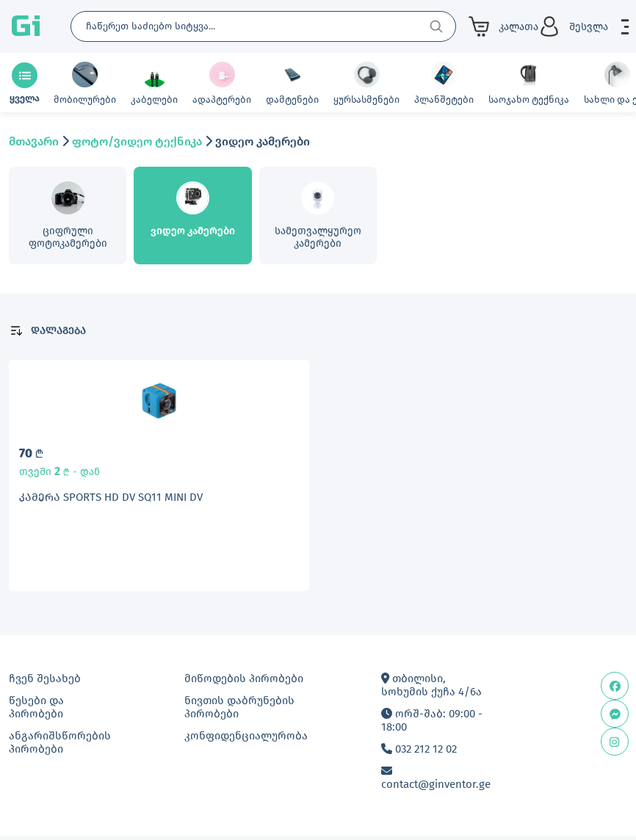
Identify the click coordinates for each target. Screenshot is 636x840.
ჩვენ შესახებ (45, 682)
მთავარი (34, 141)
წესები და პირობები (36, 711)
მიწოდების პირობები (244, 682)
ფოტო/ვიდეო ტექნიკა (137, 141)
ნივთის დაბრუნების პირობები (239, 711)
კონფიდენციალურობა (246, 739)
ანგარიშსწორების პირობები (60, 746)
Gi (26, 26)
